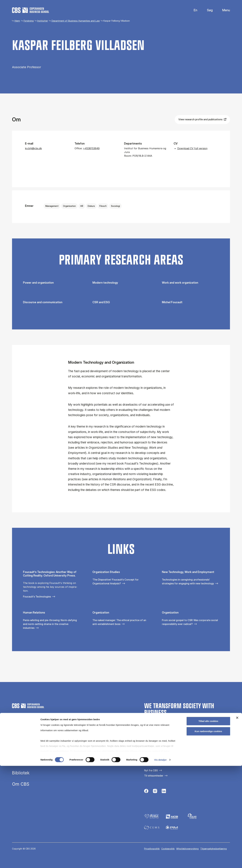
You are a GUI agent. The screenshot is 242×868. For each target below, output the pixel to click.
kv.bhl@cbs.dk (33, 148)
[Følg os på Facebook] (146, 792)
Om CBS (21, 784)
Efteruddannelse (29, 750)
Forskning (29, 21)
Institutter (43, 21)
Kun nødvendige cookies (208, 833)
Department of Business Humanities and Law (76, 21)
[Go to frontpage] (31, 10)
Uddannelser (25, 739)
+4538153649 (91, 148)
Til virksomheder (154, 776)
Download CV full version (192, 148)
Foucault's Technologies (37, 597)
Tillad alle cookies (208, 823)
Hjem (17, 21)
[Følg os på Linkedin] (164, 792)
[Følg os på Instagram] (155, 792)
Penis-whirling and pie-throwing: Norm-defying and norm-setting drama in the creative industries (50, 624)
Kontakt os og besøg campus (161, 760)
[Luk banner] (237, 820)
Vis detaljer (160, 862)
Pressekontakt (152, 765)
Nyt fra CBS (151, 770)
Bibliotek (21, 773)
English (193, 10)
